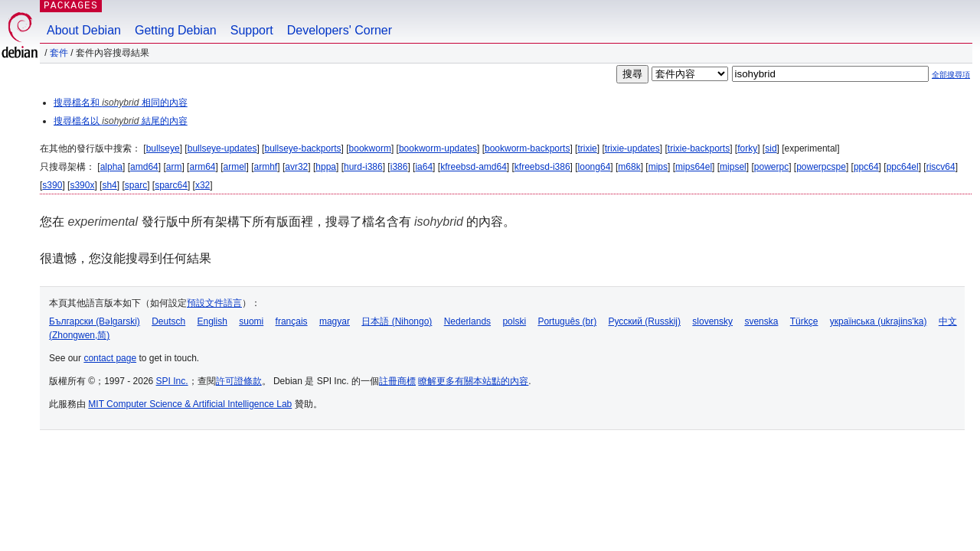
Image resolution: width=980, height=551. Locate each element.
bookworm (370, 148)
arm (174, 167)
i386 (399, 167)
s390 (52, 185)
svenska (761, 321)
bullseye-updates (222, 148)
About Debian (84, 30)
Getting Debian (176, 30)
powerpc (771, 167)
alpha (111, 167)
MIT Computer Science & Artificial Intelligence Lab (190, 404)
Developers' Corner (340, 30)
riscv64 (941, 167)
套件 (59, 53)
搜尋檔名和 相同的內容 (121, 103)
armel (235, 167)
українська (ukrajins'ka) (879, 321)
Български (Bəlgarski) (95, 321)
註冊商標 (397, 381)
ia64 (424, 167)
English (212, 321)
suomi (251, 321)
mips (658, 167)
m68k (629, 167)
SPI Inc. (172, 381)
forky (747, 148)
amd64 (144, 167)
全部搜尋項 (951, 75)
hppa (326, 167)
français (292, 321)
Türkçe (804, 321)
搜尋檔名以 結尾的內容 (121, 121)
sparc (136, 185)
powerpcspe (821, 167)
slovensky (712, 321)
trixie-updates (632, 148)
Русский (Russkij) (644, 321)
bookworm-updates (438, 148)
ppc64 (866, 167)
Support (252, 30)
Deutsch (168, 321)
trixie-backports (699, 148)
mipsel (733, 167)
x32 (203, 185)
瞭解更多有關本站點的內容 (473, 381)
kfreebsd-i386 (542, 167)
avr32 (296, 167)
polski (514, 321)
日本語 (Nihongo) (397, 321)
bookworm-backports (527, 148)
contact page (110, 358)
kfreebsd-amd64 (474, 167)
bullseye (163, 148)
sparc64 (171, 185)
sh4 (109, 185)
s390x (82, 185)
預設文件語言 (214, 303)
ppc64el (903, 167)
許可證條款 (239, 381)
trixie (587, 148)
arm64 (202, 167)
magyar (335, 321)
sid (771, 148)
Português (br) (567, 321)
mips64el (694, 167)
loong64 (595, 167)
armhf (266, 167)
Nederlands (467, 321)
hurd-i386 (363, 167)
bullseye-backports (302, 148)
